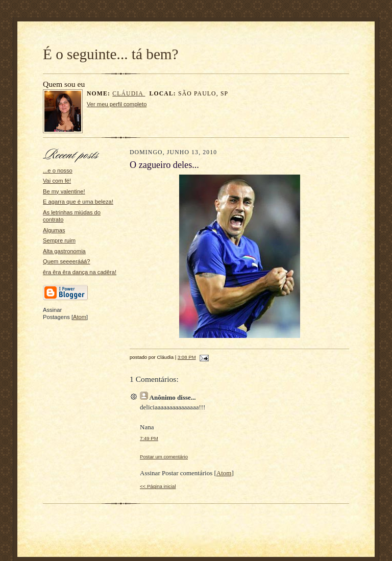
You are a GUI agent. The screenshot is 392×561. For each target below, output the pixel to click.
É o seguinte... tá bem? (111, 54)
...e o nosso (58, 170)
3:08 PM (187, 357)
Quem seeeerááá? (67, 261)
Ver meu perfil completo (117, 104)
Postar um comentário (164, 457)
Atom (80, 317)
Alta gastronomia (64, 251)
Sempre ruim (59, 240)
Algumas (54, 230)
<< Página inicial (158, 486)
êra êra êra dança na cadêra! (80, 272)
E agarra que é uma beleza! (78, 202)
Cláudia (129, 94)
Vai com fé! (57, 181)
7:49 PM (149, 438)
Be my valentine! (64, 191)
